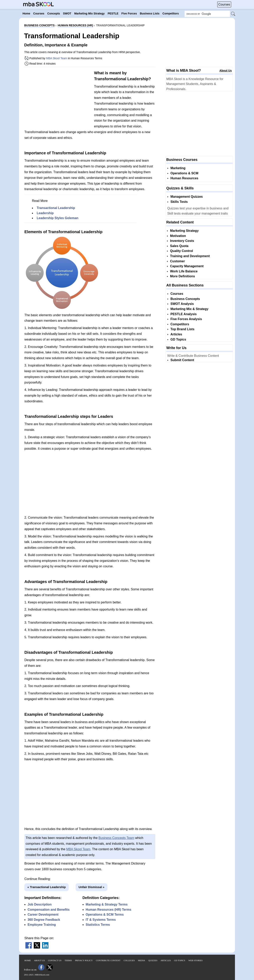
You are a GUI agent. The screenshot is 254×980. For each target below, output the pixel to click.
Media (141, 960)
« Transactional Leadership (47, 887)
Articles (176, 334)
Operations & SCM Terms (105, 915)
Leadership (45, 213)
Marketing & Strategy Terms (107, 904)
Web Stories (195, 960)
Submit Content (182, 360)
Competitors (180, 324)
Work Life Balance (184, 271)
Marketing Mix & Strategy (189, 309)
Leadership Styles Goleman (58, 218)
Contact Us (55, 960)
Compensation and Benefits (49, 910)
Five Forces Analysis (186, 319)
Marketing (178, 168)
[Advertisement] (58, 98)
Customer (178, 261)
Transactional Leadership (56, 208)
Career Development (43, 915)
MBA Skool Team (57, 58)
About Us (226, 71)
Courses (224, 4)
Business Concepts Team (116, 838)
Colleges (129, 960)
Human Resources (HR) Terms (109, 910)
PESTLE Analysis (184, 314)
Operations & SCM (184, 173)
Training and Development (190, 256)
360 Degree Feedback (44, 920)
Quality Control (182, 251)
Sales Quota (179, 246)
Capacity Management (187, 266)
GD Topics (178, 339)
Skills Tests (179, 202)
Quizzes (153, 960)
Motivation (178, 236)
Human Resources (184, 178)
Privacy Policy (84, 960)
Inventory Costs (182, 241)
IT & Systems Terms (101, 920)
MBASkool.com (42, 975)
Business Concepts (185, 299)
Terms (68, 960)
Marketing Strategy (184, 231)
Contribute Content (108, 960)
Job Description (40, 904)
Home (28, 960)
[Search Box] (207, 14)
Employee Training (42, 925)
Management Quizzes (187, 197)
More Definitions (182, 276)
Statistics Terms (98, 925)
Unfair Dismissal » (91, 887)
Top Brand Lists (182, 329)
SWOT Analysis (182, 304)
